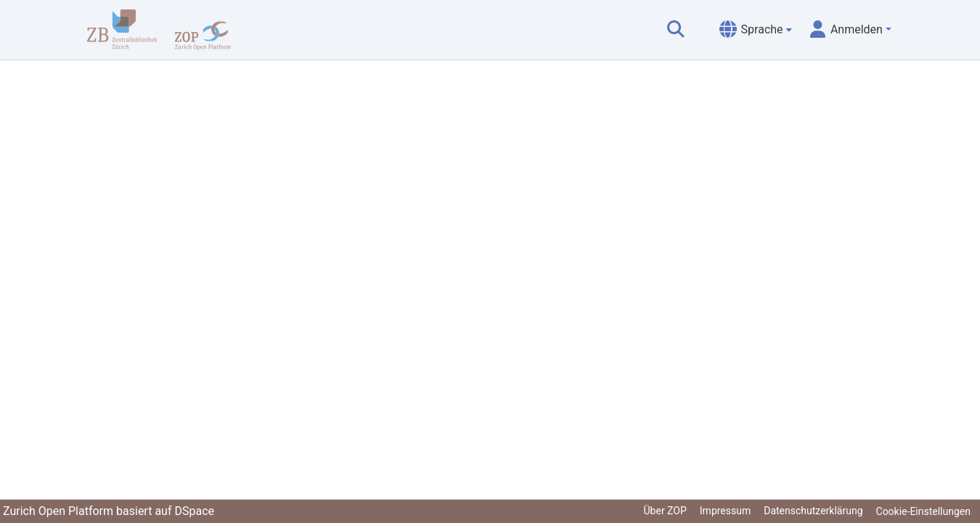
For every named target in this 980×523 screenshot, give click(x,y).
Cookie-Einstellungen (923, 511)
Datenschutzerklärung (813, 511)
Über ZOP (665, 511)
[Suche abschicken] (676, 30)
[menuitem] (756, 30)
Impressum (725, 511)
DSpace (194, 511)
